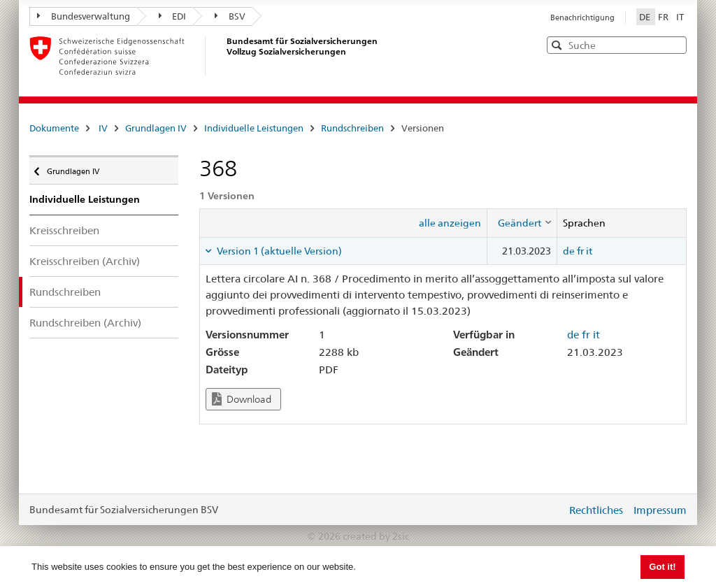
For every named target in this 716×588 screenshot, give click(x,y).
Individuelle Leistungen (254, 128)
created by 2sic (376, 536)
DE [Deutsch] (646, 17)
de (569, 251)
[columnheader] (522, 223)
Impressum (660, 510)
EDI (173, 16)
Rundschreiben (352, 128)
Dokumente (54, 128)
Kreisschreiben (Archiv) (85, 261)
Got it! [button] (662, 567)
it (589, 251)
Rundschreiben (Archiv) (85, 323)
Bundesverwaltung (84, 16)
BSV (230, 16)
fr (580, 251)
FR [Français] (664, 17)
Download (242, 399)
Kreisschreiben (64, 230)
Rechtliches (596, 510)
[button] (675, 44)
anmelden (545, 510)
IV (103, 128)
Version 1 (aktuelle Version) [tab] (278, 251)
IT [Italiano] (680, 17)
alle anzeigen (450, 223)
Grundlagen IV (156, 128)
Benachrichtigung (582, 17)
